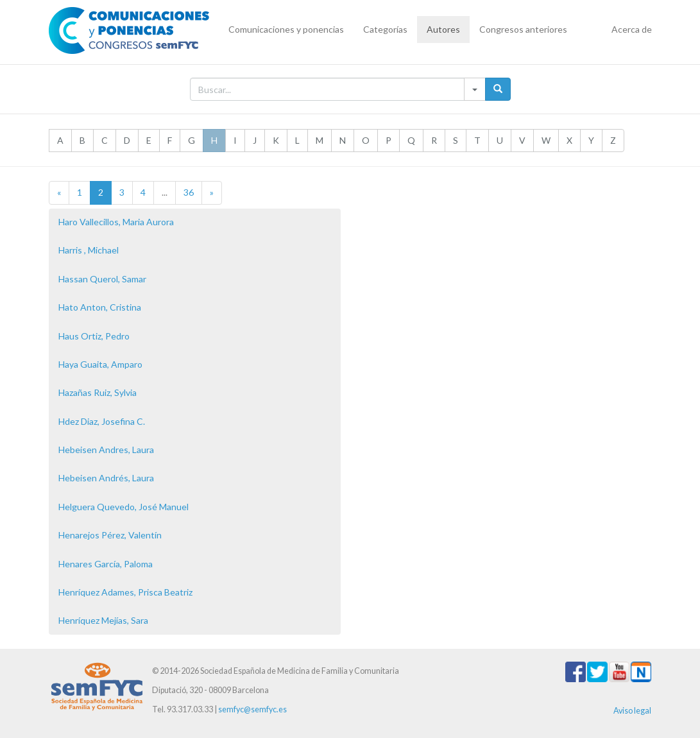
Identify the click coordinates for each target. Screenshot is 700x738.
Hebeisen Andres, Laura (106, 450)
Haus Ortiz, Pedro (94, 336)
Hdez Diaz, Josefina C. (102, 421)
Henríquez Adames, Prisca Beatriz (125, 592)
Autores (443, 29)
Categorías (385, 29)
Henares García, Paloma (106, 564)
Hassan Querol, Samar (102, 279)
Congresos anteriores (523, 29)
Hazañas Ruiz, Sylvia (98, 392)
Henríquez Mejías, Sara (103, 620)
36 (189, 192)
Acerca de (632, 29)
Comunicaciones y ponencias (286, 29)
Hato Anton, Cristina (100, 307)
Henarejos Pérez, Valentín (110, 535)
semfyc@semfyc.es (252, 709)
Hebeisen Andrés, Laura (106, 478)
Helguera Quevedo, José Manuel (124, 507)
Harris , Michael (89, 250)
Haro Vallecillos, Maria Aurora (116, 222)
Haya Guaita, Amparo (100, 364)
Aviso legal (632, 711)
